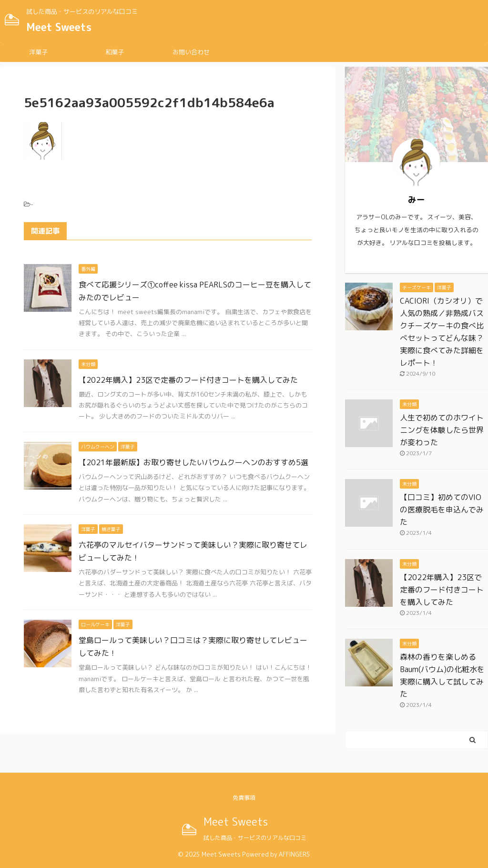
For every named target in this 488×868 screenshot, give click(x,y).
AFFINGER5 (295, 854)
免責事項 (244, 798)
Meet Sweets (59, 27)
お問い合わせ (191, 52)
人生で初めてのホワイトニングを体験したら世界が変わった (442, 430)
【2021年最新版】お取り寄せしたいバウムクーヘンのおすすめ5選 (193, 462)
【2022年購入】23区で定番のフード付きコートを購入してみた (188, 380)
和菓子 (115, 52)
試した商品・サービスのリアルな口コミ (255, 838)
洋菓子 (38, 52)
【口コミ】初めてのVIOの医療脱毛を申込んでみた (442, 510)
